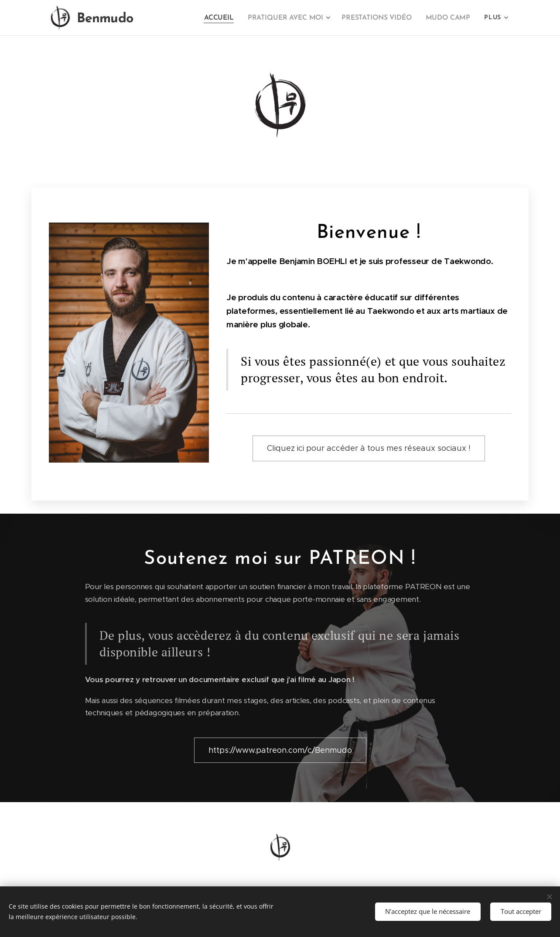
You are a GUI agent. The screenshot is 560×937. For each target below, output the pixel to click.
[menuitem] (213, 18)
